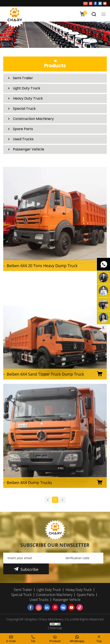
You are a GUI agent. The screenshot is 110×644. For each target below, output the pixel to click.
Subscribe (29, 569)
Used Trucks (23, 139)
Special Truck (24, 109)
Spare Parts (23, 129)
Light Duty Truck (27, 88)
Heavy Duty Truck (28, 98)
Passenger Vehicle (29, 149)
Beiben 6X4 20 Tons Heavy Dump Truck (42, 266)
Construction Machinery (33, 119)
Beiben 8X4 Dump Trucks (29, 483)
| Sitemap (55, 628)
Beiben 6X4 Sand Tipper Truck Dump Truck (45, 374)
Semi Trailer (23, 78)
